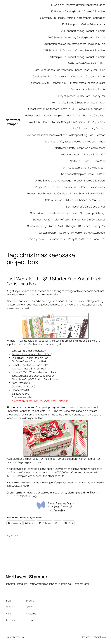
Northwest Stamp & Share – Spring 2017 (83, 154)
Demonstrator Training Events (88, 89)
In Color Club (32, 122)
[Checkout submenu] (68, 76)
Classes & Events (95, 76)
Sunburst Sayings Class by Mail (45, 226)
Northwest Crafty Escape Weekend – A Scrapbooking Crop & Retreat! (66, 135)
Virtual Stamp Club (45, 233)
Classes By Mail (40, 83)
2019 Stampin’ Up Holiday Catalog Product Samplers (76, 57)
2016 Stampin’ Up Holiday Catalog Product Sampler (77, 37)
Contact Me (59, 83)
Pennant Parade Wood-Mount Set (31, 354)
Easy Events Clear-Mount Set (29, 351)
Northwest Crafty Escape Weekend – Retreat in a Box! (75, 141)
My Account (99, 128)
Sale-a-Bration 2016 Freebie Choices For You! (71, 200)
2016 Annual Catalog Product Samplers (83, 31)
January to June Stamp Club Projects (64, 122)
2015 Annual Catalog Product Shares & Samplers (78, 11)
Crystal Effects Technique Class (87, 83)
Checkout (60, 76)
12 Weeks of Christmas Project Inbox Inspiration (78, 5)
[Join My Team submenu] (105, 122)
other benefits (56, 476)
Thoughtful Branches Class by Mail (86, 226)
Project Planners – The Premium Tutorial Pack (61, 187)
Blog (103, 63)
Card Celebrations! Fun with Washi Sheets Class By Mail (66, 70)
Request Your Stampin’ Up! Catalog (47, 193)
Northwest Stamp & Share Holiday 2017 (83, 168)
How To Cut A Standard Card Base (86, 115)
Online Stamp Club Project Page (53, 180)
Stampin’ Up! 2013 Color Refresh (51, 219)
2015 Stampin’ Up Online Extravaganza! (83, 24)
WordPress (100, 637)
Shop (102, 200)
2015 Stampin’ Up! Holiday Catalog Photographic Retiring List (71, 18)
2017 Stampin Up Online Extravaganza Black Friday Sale (75, 44)
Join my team (36, 239)
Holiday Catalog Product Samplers (45, 115)
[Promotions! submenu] (64, 239)
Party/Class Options (80, 239)
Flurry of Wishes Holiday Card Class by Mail (81, 96)
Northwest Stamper (13, 122)
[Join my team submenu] (45, 239)
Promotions (96, 187)
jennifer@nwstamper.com (64, 482)
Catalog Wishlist (42, 76)
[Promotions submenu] (105, 187)
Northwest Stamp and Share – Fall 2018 (83, 174)
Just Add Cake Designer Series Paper (33, 376)
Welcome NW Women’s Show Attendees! (82, 233)
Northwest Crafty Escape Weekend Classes (80, 148)
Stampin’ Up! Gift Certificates (89, 219)
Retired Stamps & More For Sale (88, 193)
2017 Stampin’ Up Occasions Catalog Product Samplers (74, 50)
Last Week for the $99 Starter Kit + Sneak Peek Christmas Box (54, 281)
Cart (103, 70)
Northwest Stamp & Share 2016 (88, 161)
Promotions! (56, 239)
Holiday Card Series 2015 (92, 109)
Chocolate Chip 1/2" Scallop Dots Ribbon (35, 379)
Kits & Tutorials (80, 128)
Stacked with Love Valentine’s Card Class (54, 213)
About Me (100, 239)
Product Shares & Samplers (90, 180)
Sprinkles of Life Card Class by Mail (86, 207)
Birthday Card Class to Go (83, 63)
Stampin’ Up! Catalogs (93, 213)
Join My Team (95, 122)
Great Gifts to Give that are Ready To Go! (51, 109)
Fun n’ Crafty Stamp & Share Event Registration (79, 102)
